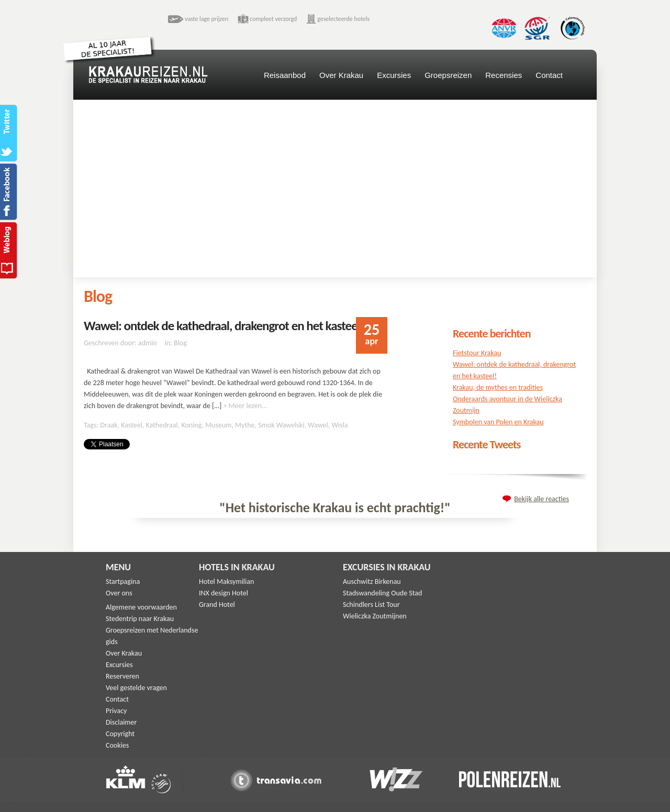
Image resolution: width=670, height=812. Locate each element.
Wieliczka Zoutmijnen (375, 616)
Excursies (394, 75)
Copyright (120, 734)
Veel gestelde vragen (136, 688)
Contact (549, 75)
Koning (191, 425)
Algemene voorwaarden (141, 607)
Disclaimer (121, 722)
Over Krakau (341, 75)
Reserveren (122, 676)
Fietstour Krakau (477, 353)
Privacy (116, 711)
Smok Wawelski (281, 425)
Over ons (119, 593)
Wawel (318, 425)
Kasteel (132, 425)
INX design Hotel (224, 593)
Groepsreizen (448, 75)
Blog (180, 343)
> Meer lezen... (245, 406)
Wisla (339, 425)
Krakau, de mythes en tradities (498, 387)
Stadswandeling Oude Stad (382, 593)
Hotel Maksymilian (226, 582)
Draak (109, 425)
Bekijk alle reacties (541, 499)
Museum (218, 425)
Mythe (245, 425)
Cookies (117, 745)
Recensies (504, 75)
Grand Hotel (217, 605)
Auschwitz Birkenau (372, 582)
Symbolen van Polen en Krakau (498, 422)
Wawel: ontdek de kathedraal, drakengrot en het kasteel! (224, 326)
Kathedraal (162, 425)
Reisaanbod (285, 75)
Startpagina (123, 582)
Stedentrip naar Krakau (140, 619)
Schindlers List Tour (371, 605)
